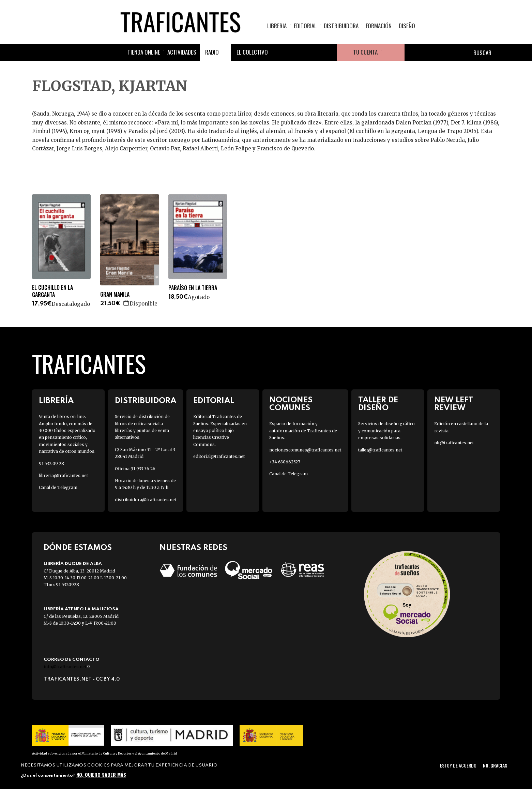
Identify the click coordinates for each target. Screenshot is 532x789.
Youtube (329, 53)
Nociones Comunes (291, 404)
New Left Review (454, 404)
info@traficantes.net (67, 667)
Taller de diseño (378, 404)
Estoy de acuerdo (458, 765)
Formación (379, 26)
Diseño (407, 26)
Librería (56, 401)
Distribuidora (341, 26)
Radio (212, 52)
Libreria (277, 26)
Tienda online (144, 52)
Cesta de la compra (393, 53)
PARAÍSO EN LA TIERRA (193, 288)
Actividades (182, 52)
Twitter (296, 53)
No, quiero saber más (101, 775)
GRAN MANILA (115, 294)
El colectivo (252, 52)
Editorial (305, 26)
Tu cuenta (365, 52)
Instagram (312, 53)
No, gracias (495, 765)
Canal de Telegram (58, 487)
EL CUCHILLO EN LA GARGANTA (52, 291)
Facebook (279, 53)
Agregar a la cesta (126, 303)
